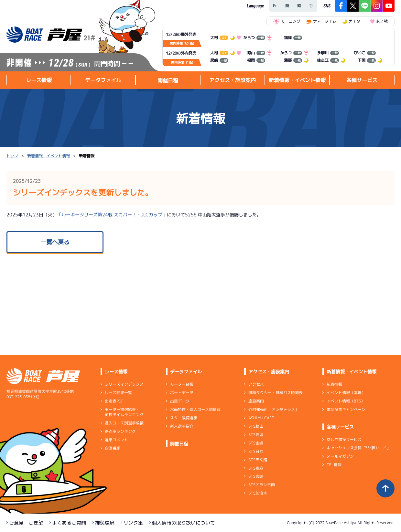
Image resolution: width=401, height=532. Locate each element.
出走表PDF (114, 401)
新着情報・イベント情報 (49, 156)
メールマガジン (340, 456)
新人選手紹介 (182, 426)
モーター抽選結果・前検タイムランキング (124, 412)
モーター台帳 (182, 384)
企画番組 (113, 448)
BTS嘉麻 (256, 468)
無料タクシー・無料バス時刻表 (276, 393)
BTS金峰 (256, 443)
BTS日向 (256, 451)
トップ (12, 156)
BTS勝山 (256, 426)
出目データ (180, 401)
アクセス (256, 384)
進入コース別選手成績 (124, 423)
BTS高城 (256, 435)
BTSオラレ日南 (262, 485)
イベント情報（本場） (346, 393)
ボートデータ (182, 393)
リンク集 (133, 523)
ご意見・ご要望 (26, 523)
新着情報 (334, 384)
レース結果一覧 (118, 393)
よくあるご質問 (69, 523)
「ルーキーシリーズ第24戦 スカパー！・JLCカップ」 (112, 215)
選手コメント (116, 440)
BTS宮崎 (256, 476)
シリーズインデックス (124, 384)
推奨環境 (105, 523)
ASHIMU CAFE (261, 418)
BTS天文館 (258, 460)
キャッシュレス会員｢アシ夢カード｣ (358, 448)
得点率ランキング (120, 431)
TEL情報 (334, 465)
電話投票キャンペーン (346, 409)
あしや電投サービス (344, 439)
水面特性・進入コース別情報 (195, 409)
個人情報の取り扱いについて (184, 523)
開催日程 (168, 80)
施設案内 (256, 401)
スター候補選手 (184, 418)
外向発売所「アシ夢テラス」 (274, 409)
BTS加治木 (258, 493)
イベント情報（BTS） (346, 401)
